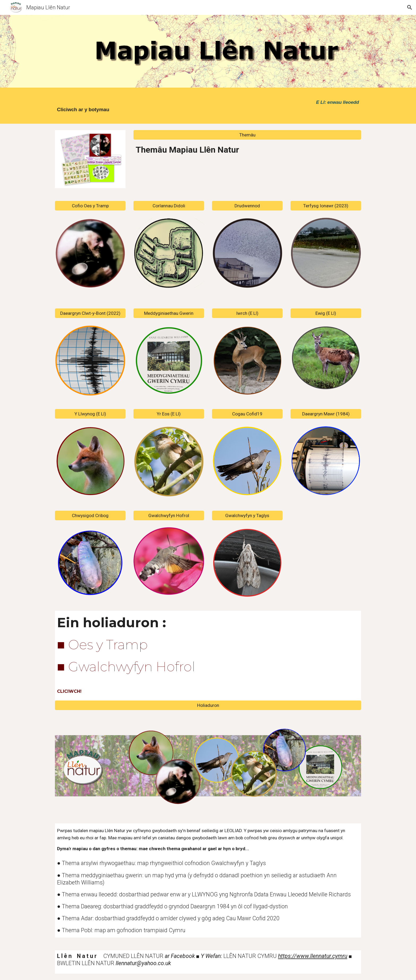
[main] (103, 107)
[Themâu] (247, 135)
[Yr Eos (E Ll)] (169, 414)
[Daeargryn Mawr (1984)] (326, 414)
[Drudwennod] (247, 206)
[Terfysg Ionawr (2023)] (326, 206)
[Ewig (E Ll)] (326, 313)
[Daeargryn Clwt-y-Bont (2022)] (90, 313)
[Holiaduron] (208, 705)
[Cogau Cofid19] (247, 414)
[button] (410, 7)
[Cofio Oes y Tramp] (90, 206)
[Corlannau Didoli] (169, 206)
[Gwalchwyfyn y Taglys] (247, 515)
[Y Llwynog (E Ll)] (90, 414)
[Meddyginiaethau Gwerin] (169, 313)
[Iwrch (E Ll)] (247, 313)
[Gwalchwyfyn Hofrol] (169, 515)
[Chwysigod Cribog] (90, 515)
